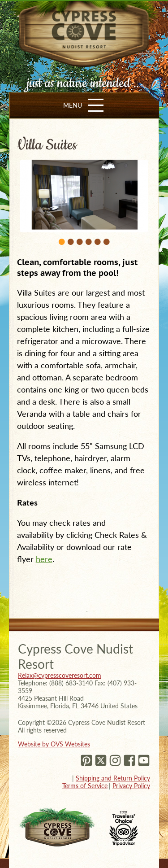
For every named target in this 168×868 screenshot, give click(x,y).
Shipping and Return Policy (113, 778)
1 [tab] (87, 611)
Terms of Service (85, 786)
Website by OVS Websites (54, 744)
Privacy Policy (131, 786)
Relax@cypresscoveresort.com (60, 675)
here (44, 559)
